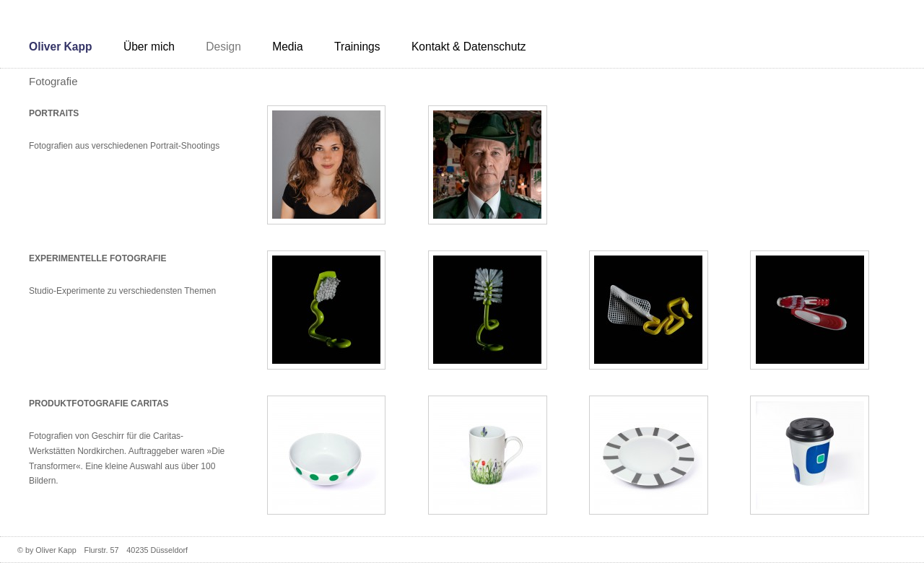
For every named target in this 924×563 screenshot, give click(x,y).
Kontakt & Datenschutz (469, 47)
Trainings (357, 47)
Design (223, 47)
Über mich (149, 47)
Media (287, 47)
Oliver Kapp (61, 47)
